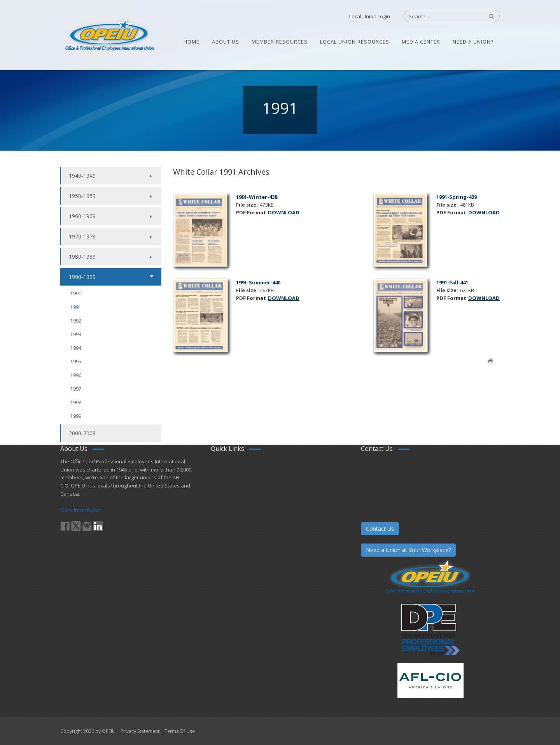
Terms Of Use (180, 731)
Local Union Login (370, 16)
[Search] (440, 16)
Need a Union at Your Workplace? (408, 550)
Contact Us (380, 529)
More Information (81, 510)
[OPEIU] (109, 34)
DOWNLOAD (284, 212)
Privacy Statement (140, 731)
